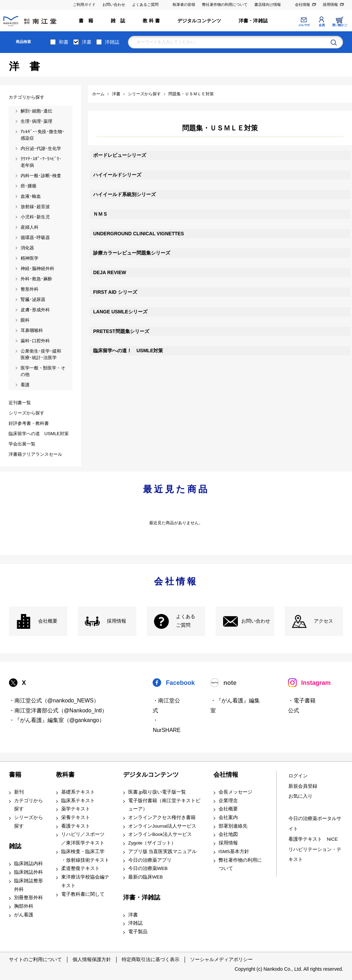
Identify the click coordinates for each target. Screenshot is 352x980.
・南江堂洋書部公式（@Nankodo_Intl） (58, 710)
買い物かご (339, 25)
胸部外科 (24, 906)
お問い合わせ (114, 4)
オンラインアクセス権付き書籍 (162, 817)
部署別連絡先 (233, 826)
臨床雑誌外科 (29, 872)
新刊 (19, 792)
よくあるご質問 (145, 4)
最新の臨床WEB (146, 877)
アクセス (323, 621)
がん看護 (24, 915)
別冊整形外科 (29, 898)
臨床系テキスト (78, 801)
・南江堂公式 (166, 706)
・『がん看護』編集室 (235, 706)
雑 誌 (118, 21)
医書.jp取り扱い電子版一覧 (157, 792)
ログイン (298, 776)
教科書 (65, 775)
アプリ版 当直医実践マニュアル (163, 852)
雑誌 (15, 846)
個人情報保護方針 (92, 959)
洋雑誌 (112, 42)
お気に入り (300, 796)
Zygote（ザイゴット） (152, 843)
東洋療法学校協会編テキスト (85, 881)
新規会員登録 (303, 786)
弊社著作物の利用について (225, 4)
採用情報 (330, 4)
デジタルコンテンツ (199, 21)
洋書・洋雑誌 (253, 21)
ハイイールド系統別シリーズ (124, 194)
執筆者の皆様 (184, 4)
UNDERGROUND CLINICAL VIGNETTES (139, 234)
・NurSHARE (167, 725)
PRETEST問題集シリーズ (121, 331)
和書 (64, 42)
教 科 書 (151, 21)
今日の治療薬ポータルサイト (315, 824)
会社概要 (48, 621)
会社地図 (228, 834)
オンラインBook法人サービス (160, 834)
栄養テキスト (76, 817)
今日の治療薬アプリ (150, 860)
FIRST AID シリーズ (115, 292)
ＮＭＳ (100, 214)
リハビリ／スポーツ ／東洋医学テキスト (83, 839)
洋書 (87, 42)
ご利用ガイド (84, 4)
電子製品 (138, 932)
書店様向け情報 (268, 4)
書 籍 (86, 21)
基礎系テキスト (78, 792)
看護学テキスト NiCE (313, 839)
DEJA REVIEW (110, 272)
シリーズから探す (29, 822)
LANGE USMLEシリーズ (120, 312)
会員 (322, 25)
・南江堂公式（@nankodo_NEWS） (54, 701)
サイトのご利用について (35, 959)
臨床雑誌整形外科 (29, 885)
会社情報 (302, 4)
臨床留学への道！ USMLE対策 (128, 351)
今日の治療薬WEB (148, 868)
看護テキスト (76, 826)
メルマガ (304, 25)
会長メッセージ (235, 792)
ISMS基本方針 (234, 852)
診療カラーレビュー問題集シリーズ (132, 253)
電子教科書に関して (83, 894)
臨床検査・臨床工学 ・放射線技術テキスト (85, 856)
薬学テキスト (76, 809)
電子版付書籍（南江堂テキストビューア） (164, 805)
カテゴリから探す (29, 805)
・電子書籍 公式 (302, 706)
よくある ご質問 (186, 621)
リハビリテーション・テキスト (315, 855)
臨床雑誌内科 (29, 864)
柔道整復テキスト (80, 868)
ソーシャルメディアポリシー (221, 959)
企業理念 (228, 801)
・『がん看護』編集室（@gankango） (57, 720)
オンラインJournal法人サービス (162, 826)
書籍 (15, 775)
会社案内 (228, 817)
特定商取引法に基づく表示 (151, 959)
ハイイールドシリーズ (117, 175)
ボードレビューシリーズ (120, 155)
